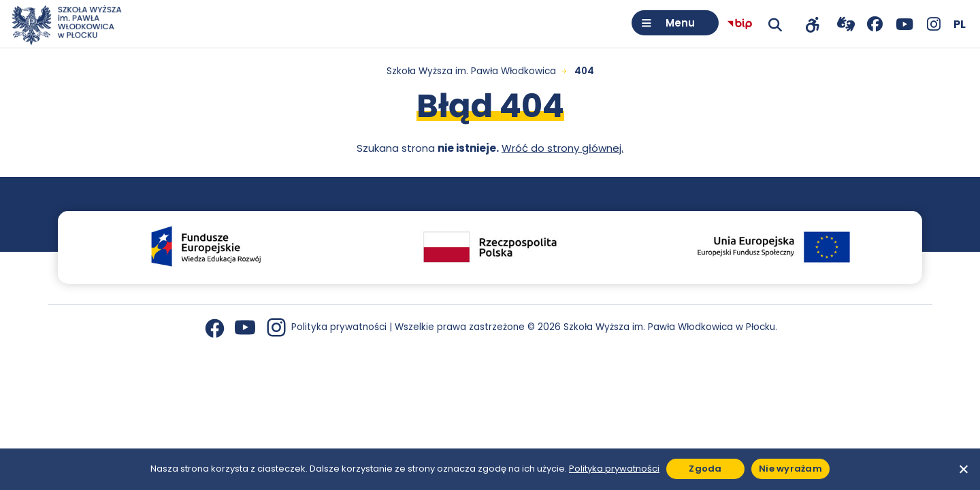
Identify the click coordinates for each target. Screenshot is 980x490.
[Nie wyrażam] (963, 469)
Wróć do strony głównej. (562, 148)
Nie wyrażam (790, 469)
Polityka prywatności (339, 327)
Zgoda (705, 469)
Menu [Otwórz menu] (680, 23)
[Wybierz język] (960, 24)
